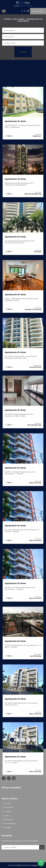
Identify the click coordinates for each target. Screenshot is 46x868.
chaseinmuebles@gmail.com (11, 773)
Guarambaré (9, 807)
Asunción (8, 803)
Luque (6, 815)
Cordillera (8, 827)
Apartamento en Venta (15, 121)
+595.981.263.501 (8, 769)
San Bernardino (10, 823)
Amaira (35, 865)
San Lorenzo (9, 819)
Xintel (19, 865)
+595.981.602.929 (8, 771)
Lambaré (7, 811)
